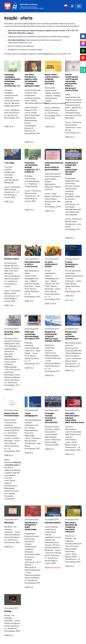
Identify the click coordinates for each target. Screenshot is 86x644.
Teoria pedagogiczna (31, 414)
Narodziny (9, 523)
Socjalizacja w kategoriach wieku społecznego (31, 526)
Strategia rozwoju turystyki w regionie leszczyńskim (51, 418)
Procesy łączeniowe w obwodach (71, 264)
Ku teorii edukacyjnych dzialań (51, 264)
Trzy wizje (9, 163)
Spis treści (69, 300)
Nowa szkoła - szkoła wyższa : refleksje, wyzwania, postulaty (52, 79)
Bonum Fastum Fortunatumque (12, 414)
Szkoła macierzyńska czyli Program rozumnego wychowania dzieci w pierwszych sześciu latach (72, 82)
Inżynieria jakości (53, 523)
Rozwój (8, 611)
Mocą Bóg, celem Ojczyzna (12, 333)
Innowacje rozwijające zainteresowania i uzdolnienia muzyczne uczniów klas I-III (13, 80)
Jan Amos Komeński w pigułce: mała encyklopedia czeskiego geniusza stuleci (32, 80)
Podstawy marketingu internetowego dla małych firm (32, 335)
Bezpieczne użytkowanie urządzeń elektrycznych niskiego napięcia (53, 336)
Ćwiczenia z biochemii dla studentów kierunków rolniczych (71, 527)
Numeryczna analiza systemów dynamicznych (72, 335)
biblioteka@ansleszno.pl (22, 43)
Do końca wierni (12, 259)
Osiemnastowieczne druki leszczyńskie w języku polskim (54, 166)
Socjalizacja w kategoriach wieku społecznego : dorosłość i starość (72, 168)
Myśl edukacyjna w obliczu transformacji (32, 264)
